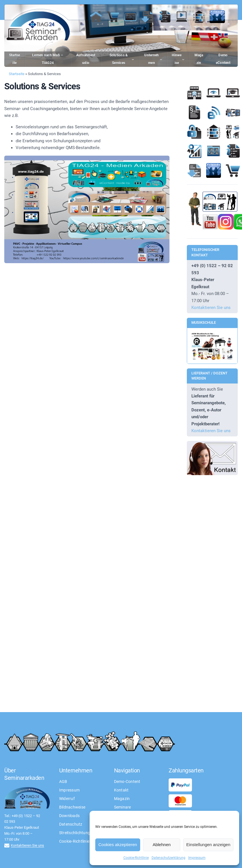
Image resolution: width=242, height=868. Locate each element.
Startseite (17, 74)
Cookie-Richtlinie (136, 858)
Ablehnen (162, 845)
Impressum (197, 858)
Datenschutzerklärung (168, 858)
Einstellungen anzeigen (208, 845)
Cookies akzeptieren (118, 845)
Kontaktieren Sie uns (211, 308)
